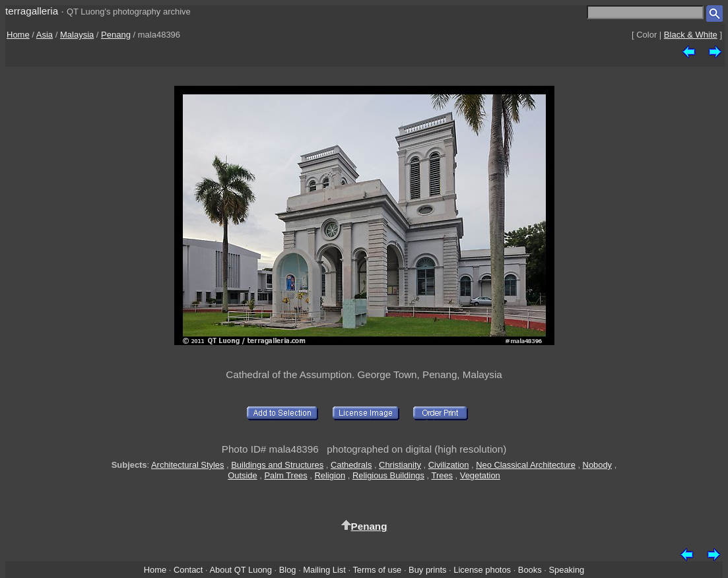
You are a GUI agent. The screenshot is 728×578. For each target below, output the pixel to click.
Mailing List (324, 570)
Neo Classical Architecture (526, 465)
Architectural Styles (187, 465)
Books (530, 570)
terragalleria (32, 11)
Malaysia (77, 35)
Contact (188, 570)
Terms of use (377, 570)
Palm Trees (285, 475)
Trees (443, 475)
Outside (242, 475)
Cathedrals (351, 465)
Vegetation (480, 475)
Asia (45, 35)
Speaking (566, 570)
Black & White (691, 35)
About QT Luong (240, 570)
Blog (288, 570)
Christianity (400, 465)
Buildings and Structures (277, 465)
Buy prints (427, 570)
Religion (330, 475)
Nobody (598, 465)
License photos (482, 570)
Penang (116, 35)
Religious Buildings (388, 475)
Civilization (449, 465)
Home (18, 35)
